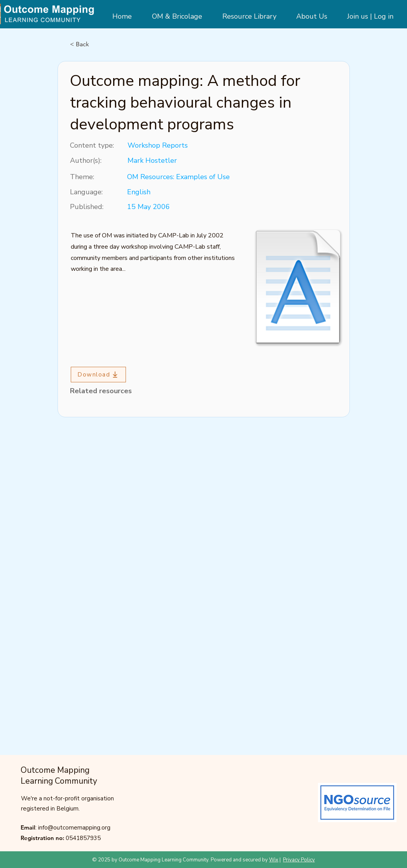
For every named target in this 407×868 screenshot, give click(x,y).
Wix (274, 860)
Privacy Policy (299, 860)
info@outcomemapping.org (74, 828)
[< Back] (96, 44)
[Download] (98, 375)
